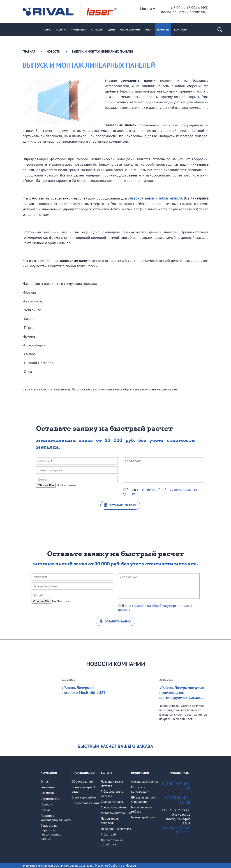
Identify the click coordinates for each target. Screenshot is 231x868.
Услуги (61, 29)
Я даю (160, 492)
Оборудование (130, 29)
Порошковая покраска (110, 821)
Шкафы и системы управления (144, 800)
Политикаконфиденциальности (56, 818)
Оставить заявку (123, 505)
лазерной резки (141, 198)
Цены (111, 29)
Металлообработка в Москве (115, 866)
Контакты (181, 29)
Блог (149, 29)
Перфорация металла (116, 829)
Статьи (45, 810)
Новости (163, 29)
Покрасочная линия (85, 803)
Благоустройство (143, 817)
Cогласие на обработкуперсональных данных (51, 832)
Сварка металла (112, 802)
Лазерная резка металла (112, 784)
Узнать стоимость (116, 746)
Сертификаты (50, 799)
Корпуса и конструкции (140, 789)
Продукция (79, 29)
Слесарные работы (114, 807)
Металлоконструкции (116, 813)
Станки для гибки (84, 797)
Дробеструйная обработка (112, 842)
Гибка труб (108, 834)
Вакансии (47, 793)
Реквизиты (48, 787)
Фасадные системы (144, 782)
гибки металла (170, 198)
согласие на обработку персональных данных (160, 492)
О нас (47, 29)
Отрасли (97, 29)
